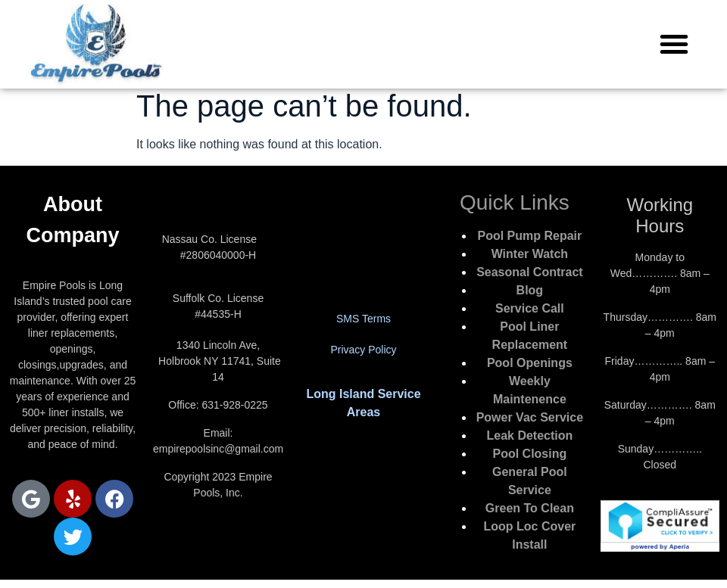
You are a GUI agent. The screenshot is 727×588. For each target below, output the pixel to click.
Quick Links (515, 202)
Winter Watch (530, 254)
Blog (530, 290)
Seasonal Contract (529, 272)
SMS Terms (363, 319)
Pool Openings (530, 363)
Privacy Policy (363, 350)
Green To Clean (530, 508)
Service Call (530, 308)
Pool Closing (529, 454)
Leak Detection (529, 436)
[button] (674, 44)
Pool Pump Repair (529, 236)
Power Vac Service (530, 417)
